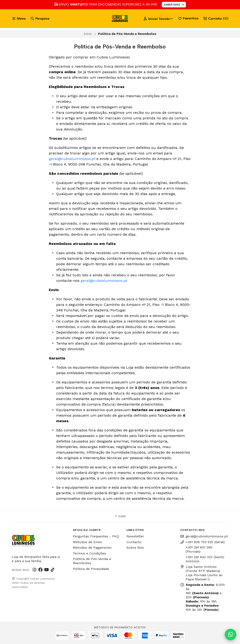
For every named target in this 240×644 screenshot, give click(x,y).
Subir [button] (120, 516)
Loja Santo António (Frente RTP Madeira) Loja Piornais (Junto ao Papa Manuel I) (201, 573)
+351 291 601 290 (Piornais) (199, 549)
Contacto (134, 542)
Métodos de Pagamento (92, 548)
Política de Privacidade (91, 569)
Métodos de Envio (87, 542)
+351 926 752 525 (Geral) (202, 542)
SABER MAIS (174, 5)
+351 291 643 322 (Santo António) (205, 559)
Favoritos (188, 18)
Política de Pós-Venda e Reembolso (92, 561)
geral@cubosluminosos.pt (72, 159)
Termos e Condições (89, 553)
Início (88, 34)
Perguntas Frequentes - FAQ (96, 536)
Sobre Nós (135, 548)
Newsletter (135, 536)
